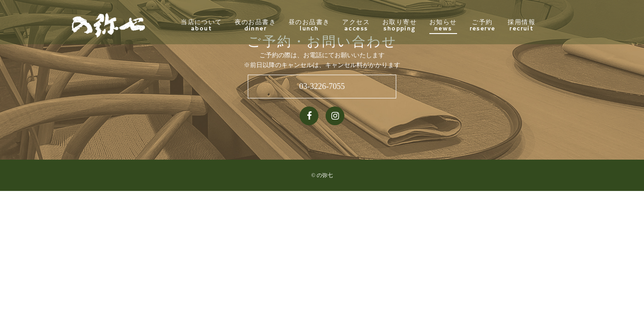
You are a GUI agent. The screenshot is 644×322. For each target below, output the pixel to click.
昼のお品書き (329, 25)
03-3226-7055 (322, 86)
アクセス (376, 25)
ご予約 (502, 25)
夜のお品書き (275, 25)
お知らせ (463, 25)
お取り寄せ (419, 25)
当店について (221, 25)
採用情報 (542, 25)
